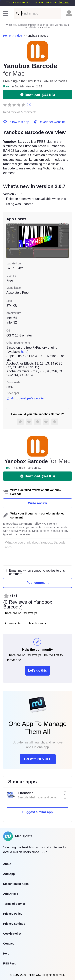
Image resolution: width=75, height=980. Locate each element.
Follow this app (16, 122)
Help (6, 954)
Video (18, 36)
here (24, 352)
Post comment (37, 583)
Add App (9, 874)
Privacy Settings (14, 924)
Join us (63, 2)
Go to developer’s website (25, 398)
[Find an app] (17, 13)
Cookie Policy (12, 934)
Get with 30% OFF (37, 759)
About (7, 864)
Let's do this (38, 670)
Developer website (49, 122)
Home (7, 36)
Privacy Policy (13, 914)
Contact (8, 944)
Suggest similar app (37, 812)
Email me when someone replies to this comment (37, 572)
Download (37, 95)
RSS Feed (10, 963)
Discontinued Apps (16, 884)
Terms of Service (14, 904)
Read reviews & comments (20, 112)
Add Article (11, 894)
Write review (38, 503)
